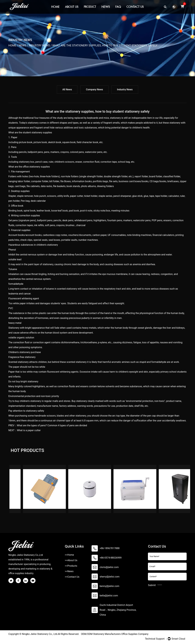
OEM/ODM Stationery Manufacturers (101, 634)
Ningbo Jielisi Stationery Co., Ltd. (40, 634)
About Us (72, 7)
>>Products (71, 566)
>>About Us (71, 560)
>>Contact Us (72, 577)
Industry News (39, 45)
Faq (118, 7)
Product (90, 7)
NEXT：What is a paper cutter (25, 430)
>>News (69, 571)
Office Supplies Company (135, 634)
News (106, 7)
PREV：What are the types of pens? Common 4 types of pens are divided (48, 425)
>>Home (69, 555)
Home (55, 7)
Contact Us (135, 7)
